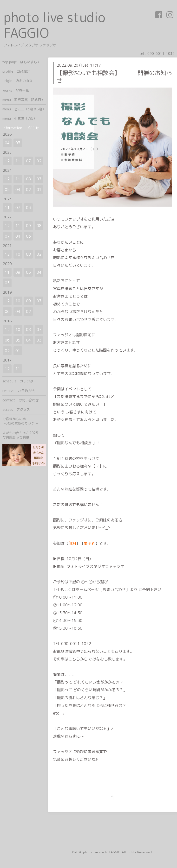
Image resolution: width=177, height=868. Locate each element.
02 (39, 161)
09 (28, 226)
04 (7, 143)
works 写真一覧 (16, 90)
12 (7, 161)
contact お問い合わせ (21, 400)
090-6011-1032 (161, 54)
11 (18, 161)
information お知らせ (21, 128)
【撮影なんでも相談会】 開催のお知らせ (114, 77)
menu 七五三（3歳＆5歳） (24, 109)
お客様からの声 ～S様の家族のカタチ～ (24, 421)
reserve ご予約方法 (19, 391)
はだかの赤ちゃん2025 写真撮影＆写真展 (24, 435)
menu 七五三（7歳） (20, 118)
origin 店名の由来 (17, 81)
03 (18, 143)
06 (7, 311)
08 (28, 179)
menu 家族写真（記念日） (23, 100)
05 (7, 190)
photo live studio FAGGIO (54, 25)
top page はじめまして (21, 62)
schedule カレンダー (20, 381)
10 (18, 254)
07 (28, 161)
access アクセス (16, 409)
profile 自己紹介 (16, 71)
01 (39, 190)
